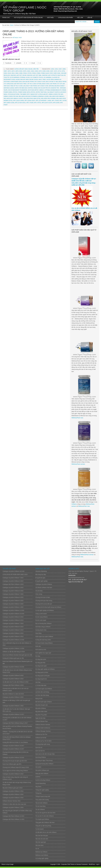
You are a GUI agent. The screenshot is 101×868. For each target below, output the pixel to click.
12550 (52, 69)
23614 (13, 73)
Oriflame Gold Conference (43, 728)
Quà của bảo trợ (40, 751)
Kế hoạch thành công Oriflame (44, 643)
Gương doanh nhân (41, 630)
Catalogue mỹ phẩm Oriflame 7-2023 (13, 578)
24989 (21, 73)
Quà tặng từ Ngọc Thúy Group (44, 761)
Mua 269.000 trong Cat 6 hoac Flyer (34, 82)
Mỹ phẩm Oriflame (41, 708)
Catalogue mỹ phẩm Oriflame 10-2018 (13, 667)
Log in (98, 864)
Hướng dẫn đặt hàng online (23, 69)
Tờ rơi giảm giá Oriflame (42, 819)
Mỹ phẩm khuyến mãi (42, 705)
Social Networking (41, 783)
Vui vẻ (37, 849)
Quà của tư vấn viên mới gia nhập (45, 754)
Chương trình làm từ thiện (43, 597)
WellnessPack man (77, 418)
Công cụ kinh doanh (41, 614)
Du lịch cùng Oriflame (42, 617)
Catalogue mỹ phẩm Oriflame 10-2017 (13, 746)
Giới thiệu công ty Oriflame (43, 627)
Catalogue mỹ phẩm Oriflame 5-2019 (13, 630)
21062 (28, 71)
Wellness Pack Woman (48, 98)
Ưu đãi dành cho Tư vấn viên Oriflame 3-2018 (15, 682)
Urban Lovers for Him (11, 96)
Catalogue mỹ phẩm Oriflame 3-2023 (13, 588)
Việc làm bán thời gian (42, 836)
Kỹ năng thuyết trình (41, 679)
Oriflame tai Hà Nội (41, 738)
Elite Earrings (15, 77)
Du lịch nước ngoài (41, 620)
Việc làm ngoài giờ (41, 842)
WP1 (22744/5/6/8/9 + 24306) (44, 101)
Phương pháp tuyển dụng (43, 744)
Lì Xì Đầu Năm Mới (41, 685)
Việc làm (80, 18)
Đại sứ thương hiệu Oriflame (43, 623)
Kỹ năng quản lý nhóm (42, 672)
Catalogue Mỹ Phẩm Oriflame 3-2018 (13, 685)
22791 (63, 71)
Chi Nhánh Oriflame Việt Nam (44, 588)
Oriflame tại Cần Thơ (41, 734)
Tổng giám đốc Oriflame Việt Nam (45, 823)
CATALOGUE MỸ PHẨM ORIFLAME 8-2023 (15, 575)
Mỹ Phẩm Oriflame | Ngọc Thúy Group (25, 9)
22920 (5, 73)
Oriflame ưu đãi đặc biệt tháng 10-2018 (14, 652)
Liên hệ (90, 18)
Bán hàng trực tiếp (41, 575)
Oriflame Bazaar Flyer (42, 721)
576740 (29, 73)
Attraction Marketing (41, 571)
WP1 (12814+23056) (19, 101)
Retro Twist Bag (41, 92)
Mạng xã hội (39, 699)
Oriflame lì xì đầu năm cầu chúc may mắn (14, 804)
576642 (25, 73)
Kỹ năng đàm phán (41, 659)
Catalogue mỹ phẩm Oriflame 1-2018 (13, 706)
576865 (43, 73)
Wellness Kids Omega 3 (57, 96)
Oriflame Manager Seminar (43, 731)
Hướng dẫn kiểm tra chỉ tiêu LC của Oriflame (15, 742)
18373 (9, 71)
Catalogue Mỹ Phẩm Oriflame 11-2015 (13, 819)
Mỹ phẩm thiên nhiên (41, 712)
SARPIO (38, 777)
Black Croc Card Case (53, 73)
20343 (21, 71)
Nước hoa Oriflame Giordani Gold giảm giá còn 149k (17, 655)
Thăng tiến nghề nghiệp (42, 790)
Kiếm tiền (36, 69)
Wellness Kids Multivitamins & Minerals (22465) (34, 96)
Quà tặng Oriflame (41, 757)
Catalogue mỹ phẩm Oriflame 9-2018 (13, 675)
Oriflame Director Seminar (43, 725)
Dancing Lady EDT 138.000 (18, 75)
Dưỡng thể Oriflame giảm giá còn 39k (13, 658)
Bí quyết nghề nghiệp (41, 581)
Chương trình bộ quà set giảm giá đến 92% (15, 761)
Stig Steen (38, 787)
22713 (59, 71)
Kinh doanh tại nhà (41, 650)
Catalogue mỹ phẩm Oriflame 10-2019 (13, 614)
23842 (17, 73)
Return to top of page (8, 864)
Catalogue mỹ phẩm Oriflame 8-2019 (13, 620)
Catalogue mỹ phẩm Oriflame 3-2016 (13, 794)
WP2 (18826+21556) (9, 103)
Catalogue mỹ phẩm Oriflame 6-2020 (13, 597)
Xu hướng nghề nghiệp (42, 858)
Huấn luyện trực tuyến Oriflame (44, 637)
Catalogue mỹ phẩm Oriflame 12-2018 (13, 640)
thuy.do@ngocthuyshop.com (76, 578)
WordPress (92, 864)
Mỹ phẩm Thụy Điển (41, 715)
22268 (44, 71)
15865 (64, 69)
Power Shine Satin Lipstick (27, 92)
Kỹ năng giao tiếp (40, 663)
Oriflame (74, 504)
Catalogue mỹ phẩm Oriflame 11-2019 (13, 610)
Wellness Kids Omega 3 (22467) (13, 98)
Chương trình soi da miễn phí (44, 604)
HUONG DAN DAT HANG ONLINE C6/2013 (27, 79)
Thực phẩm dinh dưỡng (42, 800)
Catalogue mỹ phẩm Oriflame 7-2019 (13, 623)
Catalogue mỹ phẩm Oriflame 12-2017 (13, 714)
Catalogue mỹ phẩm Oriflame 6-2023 (13, 581)
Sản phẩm (38, 767)
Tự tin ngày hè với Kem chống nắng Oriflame (15, 771)
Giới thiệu (50, 18)
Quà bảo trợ (39, 747)
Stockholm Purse (14, 94)
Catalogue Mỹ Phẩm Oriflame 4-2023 (13, 584)
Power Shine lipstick (11, 92)
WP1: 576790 (63, 101)
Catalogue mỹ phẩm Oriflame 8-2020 (13, 591)
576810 (34, 73)
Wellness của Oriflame (42, 855)
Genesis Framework (82, 864)
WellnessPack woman (78, 464)
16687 (5, 71)
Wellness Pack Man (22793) (32, 98)
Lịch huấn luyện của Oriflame (44, 689)
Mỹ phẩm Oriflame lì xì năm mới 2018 (13, 694)
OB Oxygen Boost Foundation (18, 90)
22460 (48, 71)
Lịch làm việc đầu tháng (42, 695)
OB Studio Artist (33, 90)
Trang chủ (6, 18)
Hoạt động (38, 633)
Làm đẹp (38, 682)
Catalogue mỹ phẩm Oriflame (44, 584)
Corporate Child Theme (68, 864)
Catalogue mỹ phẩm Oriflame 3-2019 (13, 637)
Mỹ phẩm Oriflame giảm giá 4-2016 (13, 788)
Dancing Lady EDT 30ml (34, 75)
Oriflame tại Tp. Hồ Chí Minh (43, 741)
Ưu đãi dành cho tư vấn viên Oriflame (46, 832)
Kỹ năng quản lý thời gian (43, 676)
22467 (52, 71)
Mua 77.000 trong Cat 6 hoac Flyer (37, 86)
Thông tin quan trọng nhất (43, 796)
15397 (60, 69)
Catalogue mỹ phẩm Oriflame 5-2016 (13, 774)
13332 (56, 69)
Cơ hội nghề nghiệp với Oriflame (45, 610)
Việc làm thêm (39, 845)
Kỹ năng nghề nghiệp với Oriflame (45, 669)
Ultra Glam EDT (43, 94)
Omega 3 (42, 90)
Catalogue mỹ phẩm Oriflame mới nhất (13, 571)
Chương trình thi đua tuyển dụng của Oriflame (48, 607)
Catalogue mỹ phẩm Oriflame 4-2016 (13, 791)
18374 (13, 71)
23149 (9, 73)
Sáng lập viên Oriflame (42, 774)
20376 (25, 71)
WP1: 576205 (55, 101)
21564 (32, 71)
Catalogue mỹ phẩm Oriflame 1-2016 (13, 807)
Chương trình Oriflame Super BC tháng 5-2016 (16, 767)
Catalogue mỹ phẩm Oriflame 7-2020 (13, 594)
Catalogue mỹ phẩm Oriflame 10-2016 (13, 758)
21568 (36, 71)
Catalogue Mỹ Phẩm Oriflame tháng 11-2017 (15, 723)
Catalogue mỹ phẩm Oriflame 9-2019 (13, 617)
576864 (38, 73)
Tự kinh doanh (40, 829)
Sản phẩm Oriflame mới (42, 770)
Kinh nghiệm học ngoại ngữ (43, 653)
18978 (17, 71)
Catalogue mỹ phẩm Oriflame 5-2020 (13, 601)
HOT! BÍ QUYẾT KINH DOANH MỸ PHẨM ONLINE (28, 18)
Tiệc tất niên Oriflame (41, 803)
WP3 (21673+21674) (47, 103)
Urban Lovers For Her (56, 94)
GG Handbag (48, 77)
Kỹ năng (38, 656)
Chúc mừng (39, 594)
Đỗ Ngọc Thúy (17, 38)
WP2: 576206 (30, 103)
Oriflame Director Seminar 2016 (12, 801)
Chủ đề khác (39, 591)
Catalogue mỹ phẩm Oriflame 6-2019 (13, 627)
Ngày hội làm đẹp (40, 718)
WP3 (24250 (56, 103)
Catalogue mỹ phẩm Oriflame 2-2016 (13, 798)
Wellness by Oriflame (41, 852)
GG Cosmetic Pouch (37, 77)
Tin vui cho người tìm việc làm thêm (45, 813)
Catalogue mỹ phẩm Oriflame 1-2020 (13, 607)
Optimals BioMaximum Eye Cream (55, 90)
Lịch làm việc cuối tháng (42, 692)
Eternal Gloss (25, 77)
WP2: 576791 (38, 103)
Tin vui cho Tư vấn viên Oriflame (45, 816)
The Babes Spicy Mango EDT (29, 94)
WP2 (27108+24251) (20, 103)
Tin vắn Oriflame (40, 809)
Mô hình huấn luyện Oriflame (44, 702)
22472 (55, 71)
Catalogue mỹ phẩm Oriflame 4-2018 (13, 679)
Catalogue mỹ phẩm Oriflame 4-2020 (13, 604)
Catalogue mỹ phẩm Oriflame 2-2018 (13, 697)
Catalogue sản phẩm (65, 18)
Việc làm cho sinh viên (42, 839)
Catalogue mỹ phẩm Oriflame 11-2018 (13, 648)
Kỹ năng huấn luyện (41, 666)
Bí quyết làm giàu (40, 578)
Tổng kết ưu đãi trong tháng (43, 826)
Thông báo (38, 793)
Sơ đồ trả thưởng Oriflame (43, 780)
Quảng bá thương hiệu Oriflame (44, 764)
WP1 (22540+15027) (30, 101)
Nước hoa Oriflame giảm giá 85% (12, 764)
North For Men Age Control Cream (26, 88)
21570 (40, 71)
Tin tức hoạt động (40, 806)
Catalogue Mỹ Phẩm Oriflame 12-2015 (13, 816)
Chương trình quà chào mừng (44, 601)
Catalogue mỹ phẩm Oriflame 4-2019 (13, 633)
